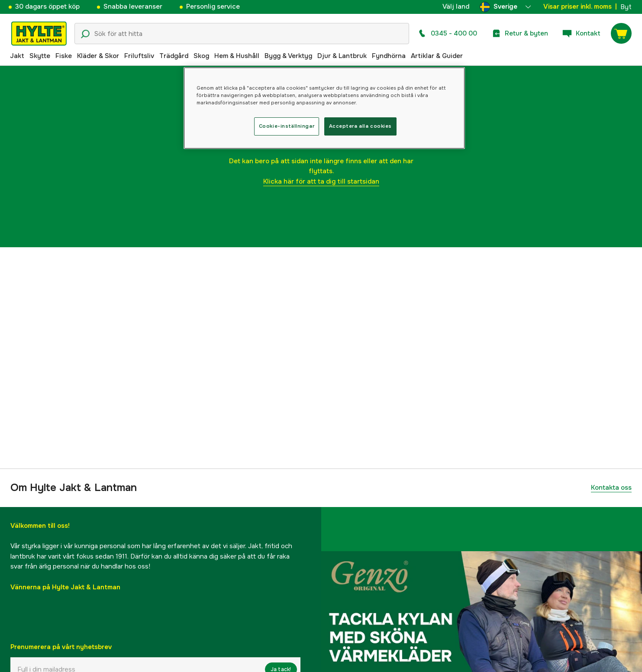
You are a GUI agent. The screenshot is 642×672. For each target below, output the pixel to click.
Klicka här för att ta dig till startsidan (321, 181)
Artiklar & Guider (437, 56)
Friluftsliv (139, 56)
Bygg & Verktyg (288, 56)
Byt (626, 7)
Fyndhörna (389, 56)
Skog (201, 56)
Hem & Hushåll (237, 56)
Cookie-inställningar (287, 126)
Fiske (64, 56)
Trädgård (174, 56)
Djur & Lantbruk (342, 56)
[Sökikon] (85, 34)
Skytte (40, 56)
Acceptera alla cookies (361, 126)
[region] (324, 108)
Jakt (17, 56)
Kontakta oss (611, 488)
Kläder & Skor (98, 56)
